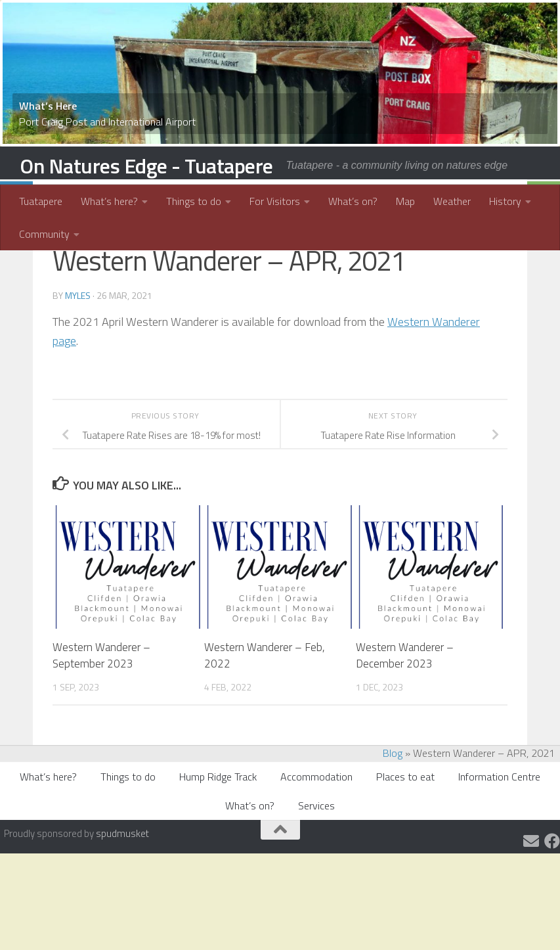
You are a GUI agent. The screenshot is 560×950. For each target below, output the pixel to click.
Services (316, 874)
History (495, 201)
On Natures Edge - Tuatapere (146, 166)
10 (284, 18)
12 (305, 18)
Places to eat (405, 846)
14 (326, 18)
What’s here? (109, 201)
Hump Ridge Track (218, 846)
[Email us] (531, 910)
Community (44, 234)
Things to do (190, 201)
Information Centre (499, 846)
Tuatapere (41, 201)
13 (316, 18)
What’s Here (48, 106)
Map (395, 201)
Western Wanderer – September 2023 (101, 725)
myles (78, 364)
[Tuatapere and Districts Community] (552, 910)
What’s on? (342, 201)
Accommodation (316, 846)
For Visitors (268, 201)
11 (295, 18)
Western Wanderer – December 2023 (405, 725)
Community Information (117, 270)
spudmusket (122, 902)
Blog (393, 822)
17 (358, 18)
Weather (442, 201)
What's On (284, 270)
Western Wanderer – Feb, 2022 (265, 725)
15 (337, 18)
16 (347, 18)
